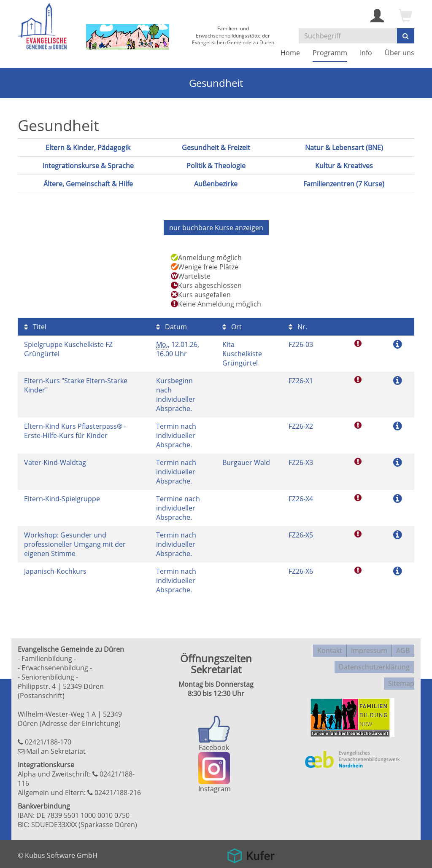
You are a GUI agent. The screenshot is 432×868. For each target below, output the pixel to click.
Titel (35, 325)
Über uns (400, 53)
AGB (403, 647)
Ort (232, 325)
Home (290, 53)
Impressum (369, 647)
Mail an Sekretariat (56, 749)
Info (366, 53)
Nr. (298, 325)
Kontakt (330, 647)
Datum (171, 325)
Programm (330, 53)
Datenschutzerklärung (374, 661)
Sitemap (401, 674)
